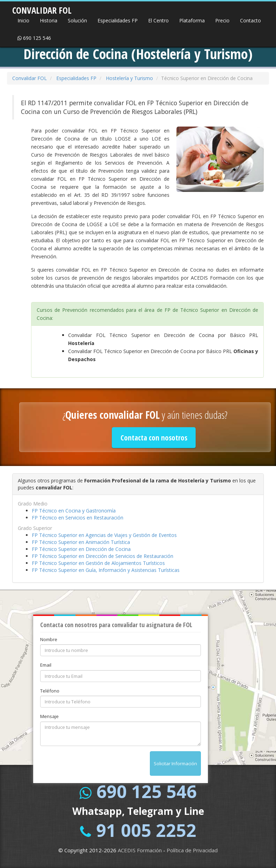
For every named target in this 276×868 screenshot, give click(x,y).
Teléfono (50, 691)
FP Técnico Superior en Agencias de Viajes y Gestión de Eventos (104, 535)
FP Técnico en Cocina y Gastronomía (74, 511)
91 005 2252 (146, 830)
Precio (222, 20)
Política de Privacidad (192, 850)
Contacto (250, 20)
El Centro (158, 20)
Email (46, 665)
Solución (77, 20)
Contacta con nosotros (154, 438)
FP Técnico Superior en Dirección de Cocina (81, 549)
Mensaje (49, 716)
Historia (49, 20)
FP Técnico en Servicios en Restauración (78, 518)
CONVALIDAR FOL (42, 8)
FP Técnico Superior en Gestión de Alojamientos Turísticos (98, 563)
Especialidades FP (118, 20)
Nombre (49, 639)
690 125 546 (34, 38)
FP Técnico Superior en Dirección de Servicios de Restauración (103, 556)
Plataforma (192, 20)
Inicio (23, 20)
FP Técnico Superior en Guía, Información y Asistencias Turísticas (106, 570)
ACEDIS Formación (140, 850)
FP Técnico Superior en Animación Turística (81, 542)
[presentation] (93, 765)
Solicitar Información (175, 763)
